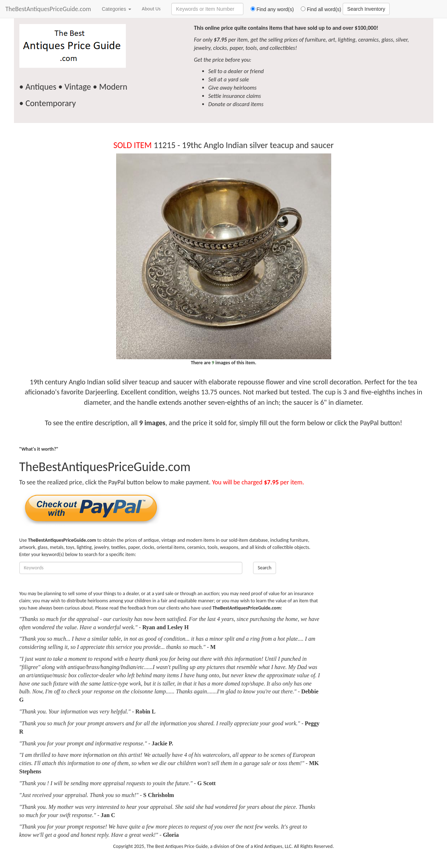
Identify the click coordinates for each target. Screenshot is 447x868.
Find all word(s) (318, 9)
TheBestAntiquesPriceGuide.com (48, 9)
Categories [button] (116, 9)
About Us (151, 9)
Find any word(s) (269, 9)
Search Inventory (366, 9)
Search (265, 568)
